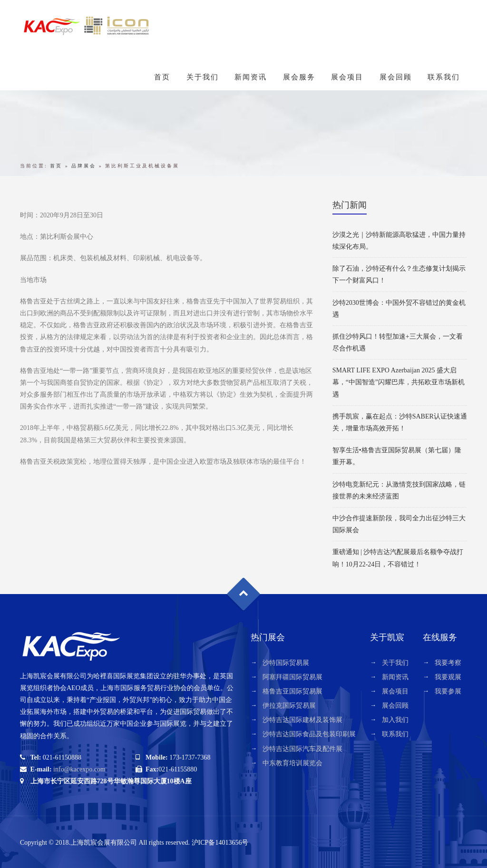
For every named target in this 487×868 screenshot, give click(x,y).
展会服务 (299, 77)
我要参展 (448, 691)
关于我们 (203, 77)
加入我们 (395, 720)
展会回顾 (396, 77)
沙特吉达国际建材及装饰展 (302, 720)
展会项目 (347, 77)
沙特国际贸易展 (286, 663)
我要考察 (448, 663)
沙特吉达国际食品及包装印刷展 (309, 734)
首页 (162, 77)
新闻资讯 (251, 77)
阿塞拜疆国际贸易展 (292, 677)
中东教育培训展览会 (292, 763)
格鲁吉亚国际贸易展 (292, 691)
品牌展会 (84, 166)
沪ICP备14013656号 (220, 843)
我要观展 (448, 677)
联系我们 (444, 77)
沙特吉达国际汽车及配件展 (302, 749)
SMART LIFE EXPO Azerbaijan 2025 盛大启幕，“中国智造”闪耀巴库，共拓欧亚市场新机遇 (399, 382)
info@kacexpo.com (79, 769)
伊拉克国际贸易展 (289, 706)
